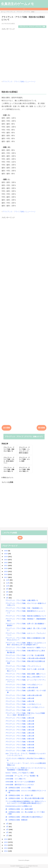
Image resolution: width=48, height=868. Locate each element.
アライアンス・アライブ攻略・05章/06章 (20, 745)
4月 (7, 827)
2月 (7, 832)
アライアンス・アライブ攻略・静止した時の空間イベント (26, 677)
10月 (8, 586)
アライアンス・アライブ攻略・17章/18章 (20, 727)
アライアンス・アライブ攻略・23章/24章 (20, 718)
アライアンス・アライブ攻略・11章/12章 (20, 736)
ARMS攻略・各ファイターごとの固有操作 (20, 782)
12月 (8, 580)
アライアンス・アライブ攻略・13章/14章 (20, 733)
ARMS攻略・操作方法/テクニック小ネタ (20, 785)
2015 (6, 842)
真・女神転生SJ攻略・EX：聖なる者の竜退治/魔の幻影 (25, 798)
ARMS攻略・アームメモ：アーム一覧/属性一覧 (22, 776)
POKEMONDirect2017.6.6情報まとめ (19, 806)
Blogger (27, 860)
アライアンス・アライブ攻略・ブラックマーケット (23, 666)
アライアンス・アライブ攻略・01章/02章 (20, 751)
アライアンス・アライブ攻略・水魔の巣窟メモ (22, 600)
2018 (6, 574)
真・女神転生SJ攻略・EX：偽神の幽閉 (19, 809)
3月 (7, 829)
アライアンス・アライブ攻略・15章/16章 (20, 730)
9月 (7, 589)
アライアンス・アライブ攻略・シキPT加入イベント (24, 704)
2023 (6, 560)
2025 (6, 554)
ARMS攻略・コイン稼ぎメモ (16, 779)
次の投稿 (7, 428)
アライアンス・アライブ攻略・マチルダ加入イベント (24, 685)
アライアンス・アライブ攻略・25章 (18, 710)
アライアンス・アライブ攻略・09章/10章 (20, 739)
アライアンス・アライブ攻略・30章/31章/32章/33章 (24, 695)
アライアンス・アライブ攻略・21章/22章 (20, 721)
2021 (6, 565)
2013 (6, 848)
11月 (8, 583)
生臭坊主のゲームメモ (18, 4)
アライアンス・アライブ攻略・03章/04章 (20, 748)
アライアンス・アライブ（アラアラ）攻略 (32, 27)
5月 (7, 824)
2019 (6, 571)
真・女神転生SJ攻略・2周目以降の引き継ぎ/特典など (24, 817)
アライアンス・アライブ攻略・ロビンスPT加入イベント (25, 707)
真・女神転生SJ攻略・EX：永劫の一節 (19, 795)
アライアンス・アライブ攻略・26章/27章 (20, 701)
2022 (6, 563)
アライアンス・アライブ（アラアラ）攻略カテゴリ (24, 437)
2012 (6, 851)
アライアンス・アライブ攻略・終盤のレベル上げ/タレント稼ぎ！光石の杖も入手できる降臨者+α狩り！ (26, 644)
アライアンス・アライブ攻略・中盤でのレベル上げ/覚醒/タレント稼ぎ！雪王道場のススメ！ (25, 714)
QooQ (27, 867)
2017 (6, 577)
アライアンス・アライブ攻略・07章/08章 (20, 742)
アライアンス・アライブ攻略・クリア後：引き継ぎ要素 (25, 655)
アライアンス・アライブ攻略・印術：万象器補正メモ (24, 608)
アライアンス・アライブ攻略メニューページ (19, 82)
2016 (6, 839)
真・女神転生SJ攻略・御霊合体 (17, 820)
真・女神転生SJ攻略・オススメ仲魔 (18, 788)
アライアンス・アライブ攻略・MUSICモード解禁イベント (26, 648)
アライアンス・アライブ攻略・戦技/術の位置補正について (26, 616)
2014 (6, 845)
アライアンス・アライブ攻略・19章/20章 (20, 724)
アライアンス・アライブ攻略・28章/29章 (20, 698)
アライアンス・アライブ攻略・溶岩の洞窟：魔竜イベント (26, 674)
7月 (7, 595)
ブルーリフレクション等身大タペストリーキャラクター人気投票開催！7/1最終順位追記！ (26, 769)
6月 (7, 598)
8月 (7, 592)
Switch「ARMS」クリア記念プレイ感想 (20, 773)
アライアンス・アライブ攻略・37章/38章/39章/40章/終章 (25, 658)
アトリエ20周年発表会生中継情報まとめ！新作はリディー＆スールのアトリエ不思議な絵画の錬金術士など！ (26, 802)
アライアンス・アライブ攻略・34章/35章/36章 (22, 688)
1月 (7, 835)
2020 (6, 568)
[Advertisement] (24, 54)
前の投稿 (41, 428)
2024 (6, 557)
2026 (6, 551)
